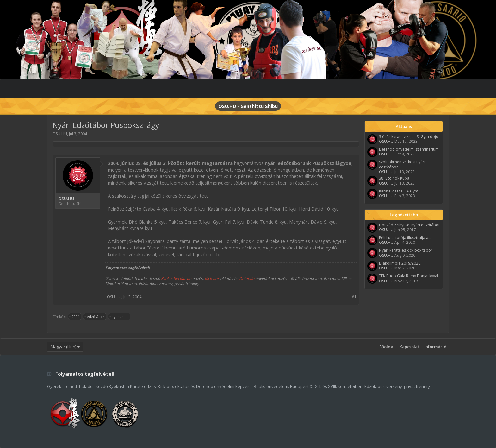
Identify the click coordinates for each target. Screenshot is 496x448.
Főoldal (387, 347)
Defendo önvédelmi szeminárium (409, 149)
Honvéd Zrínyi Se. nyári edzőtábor (409, 225)
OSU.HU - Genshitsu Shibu (248, 106)
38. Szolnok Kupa (394, 178)
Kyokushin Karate (176, 278)
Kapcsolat (409, 347)
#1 (354, 297)
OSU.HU (60, 134)
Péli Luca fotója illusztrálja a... (405, 238)
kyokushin (119, 317)
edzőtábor (95, 317)
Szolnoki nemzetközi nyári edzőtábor (402, 164)
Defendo (247, 278)
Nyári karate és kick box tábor (406, 250)
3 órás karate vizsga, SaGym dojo (409, 137)
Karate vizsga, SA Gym (399, 191)
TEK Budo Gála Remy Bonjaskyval (409, 276)
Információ (435, 347)
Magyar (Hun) (63, 347)
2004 (75, 317)
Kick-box (212, 278)
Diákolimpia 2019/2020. (400, 263)
